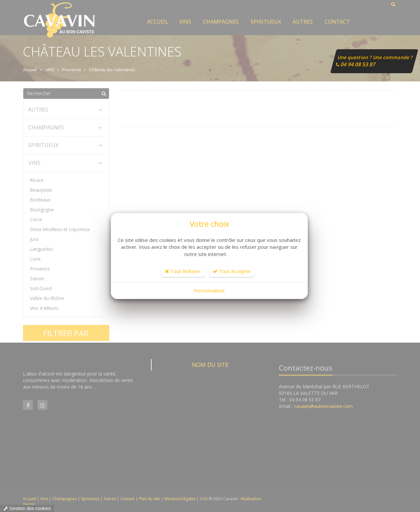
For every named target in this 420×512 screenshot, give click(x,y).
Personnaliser (210, 290)
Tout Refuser (183, 271)
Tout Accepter (232, 271)
